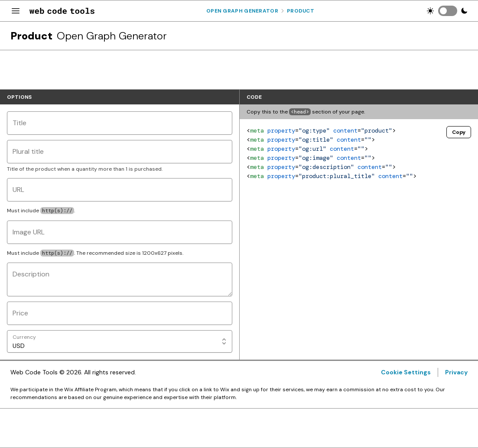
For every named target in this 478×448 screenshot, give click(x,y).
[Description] (120, 279)
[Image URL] (120, 232)
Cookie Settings (406, 372)
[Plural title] (120, 152)
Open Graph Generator (242, 11)
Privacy (456, 372)
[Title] (120, 123)
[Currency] (120, 341)
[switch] (448, 11)
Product (301, 11)
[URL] (120, 190)
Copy (459, 132)
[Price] (120, 313)
